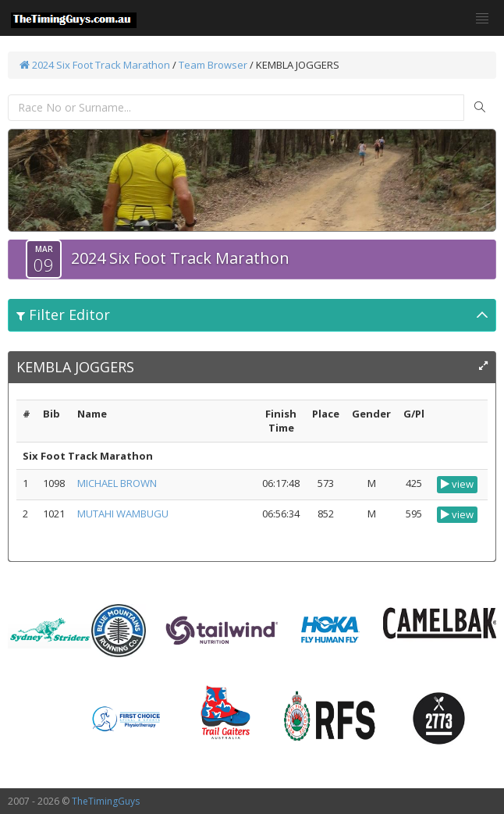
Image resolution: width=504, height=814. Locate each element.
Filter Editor (63, 315)
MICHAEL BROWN (117, 483)
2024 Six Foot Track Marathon (95, 65)
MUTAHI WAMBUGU (123, 514)
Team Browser (213, 65)
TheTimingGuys (106, 801)
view (457, 484)
